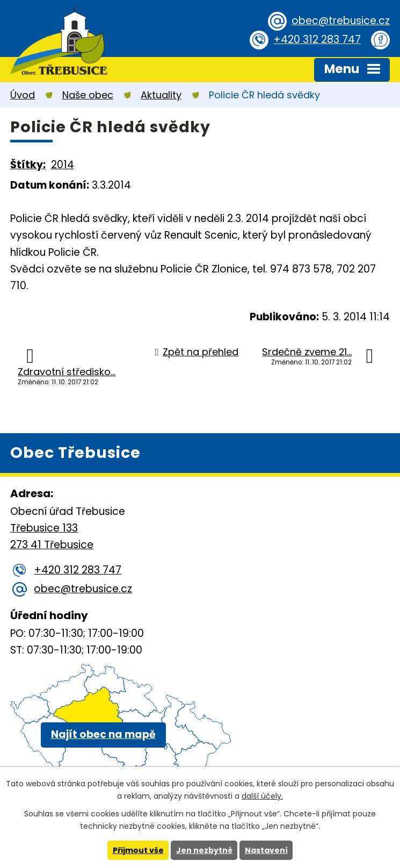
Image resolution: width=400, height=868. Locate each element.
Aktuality (161, 95)
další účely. (262, 796)
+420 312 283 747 (317, 40)
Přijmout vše (138, 850)
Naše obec (88, 95)
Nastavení (266, 850)
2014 (63, 165)
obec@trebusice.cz (341, 21)
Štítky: (28, 165)
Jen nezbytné (204, 850)
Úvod (23, 95)
